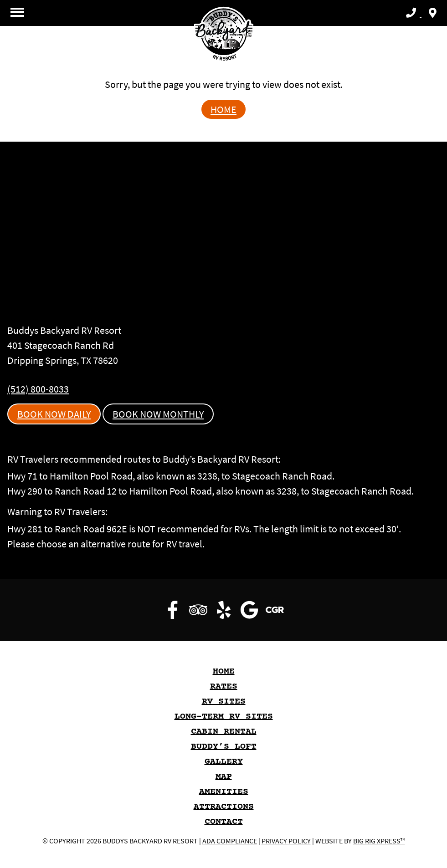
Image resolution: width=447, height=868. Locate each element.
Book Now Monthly (158, 414)
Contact (224, 822)
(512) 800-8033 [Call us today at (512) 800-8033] (38, 389)
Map (224, 777)
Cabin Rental (224, 732)
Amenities (224, 792)
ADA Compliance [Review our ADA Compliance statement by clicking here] (230, 841)
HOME (224, 671)
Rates (224, 687)
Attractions (224, 807)
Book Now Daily (54, 414)
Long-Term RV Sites (224, 717)
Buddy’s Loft (224, 747)
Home (223, 109)
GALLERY (224, 762)
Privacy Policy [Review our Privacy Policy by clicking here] (286, 841)
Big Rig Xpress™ (379, 841)
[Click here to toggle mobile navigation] (17, 12)
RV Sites (224, 702)
